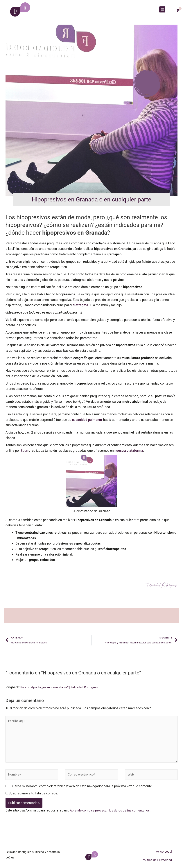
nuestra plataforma (129, 451)
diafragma (80, 305)
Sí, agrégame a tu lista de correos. (32, 796)
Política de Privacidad (157, 863)
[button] (162, 9)
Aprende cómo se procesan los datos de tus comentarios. (112, 813)
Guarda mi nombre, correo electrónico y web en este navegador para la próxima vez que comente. (82, 789)
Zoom (25, 451)
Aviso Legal (164, 855)
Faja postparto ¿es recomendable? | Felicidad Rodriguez (61, 688)
